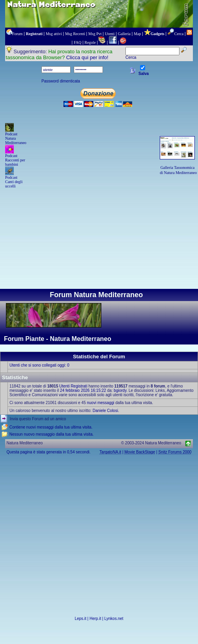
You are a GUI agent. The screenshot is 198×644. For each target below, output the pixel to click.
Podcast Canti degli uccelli (14, 182)
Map (137, 34)
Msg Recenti (75, 34)
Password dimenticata (61, 81)
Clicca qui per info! (87, 57)
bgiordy (120, 390)
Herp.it (95, 619)
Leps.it (80, 619)
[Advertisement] (99, 229)
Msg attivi (54, 34)
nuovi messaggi (100, 403)
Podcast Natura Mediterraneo (16, 138)
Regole (90, 42)
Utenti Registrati (73, 386)
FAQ (78, 42)
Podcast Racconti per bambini (15, 160)
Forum (18, 34)
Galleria (124, 34)
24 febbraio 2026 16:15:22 (83, 390)
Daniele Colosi (105, 411)
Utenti (110, 34)
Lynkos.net (114, 619)
